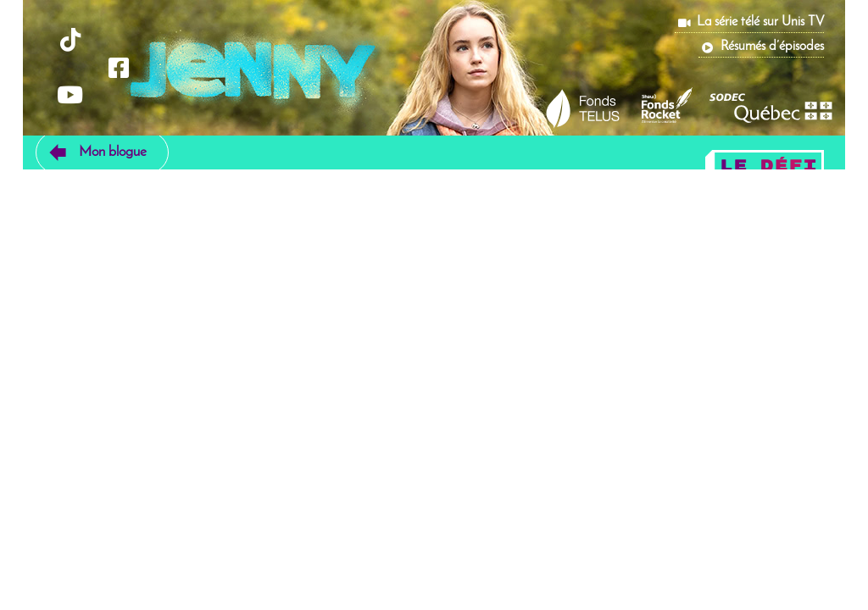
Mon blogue (113, 152)
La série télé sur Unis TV (760, 22)
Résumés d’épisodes (772, 47)
